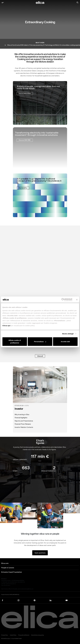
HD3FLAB (12, 595)
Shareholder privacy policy (38, 635)
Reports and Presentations (24, 431)
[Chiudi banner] (77, 300)
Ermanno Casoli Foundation (12, 572)
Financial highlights (21, 428)
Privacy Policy (5, 635)
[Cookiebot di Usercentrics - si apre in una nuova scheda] (63, 300)
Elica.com (5, 563)
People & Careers (8, 568)
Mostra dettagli (68, 334)
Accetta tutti (65, 342)
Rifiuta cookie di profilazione (15, 342)
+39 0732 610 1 (7, 585)
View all (40, 356)
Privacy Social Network (24, 635)
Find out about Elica (25, 104)
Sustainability (23, 198)
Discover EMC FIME (25, 150)
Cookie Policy (13, 635)
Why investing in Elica (22, 425)
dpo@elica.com (30, 589)
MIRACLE (17, 595)
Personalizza (40, 342)
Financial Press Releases (23, 434)
